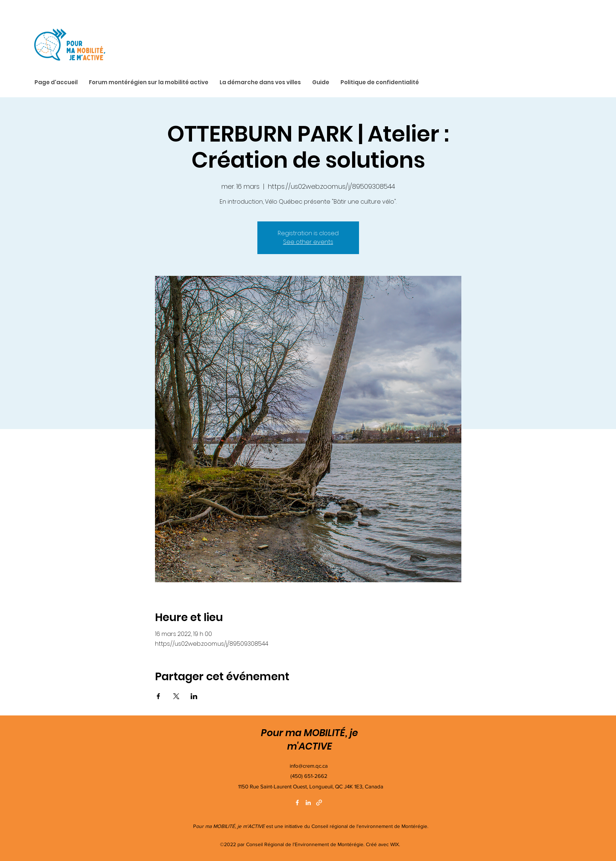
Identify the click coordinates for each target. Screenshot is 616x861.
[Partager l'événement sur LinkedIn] (194, 696)
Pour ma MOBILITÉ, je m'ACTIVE (309, 740)
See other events (308, 242)
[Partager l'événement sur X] (176, 696)
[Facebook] (297, 803)
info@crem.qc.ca (309, 766)
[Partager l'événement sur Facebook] (158, 696)
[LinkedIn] (308, 803)
